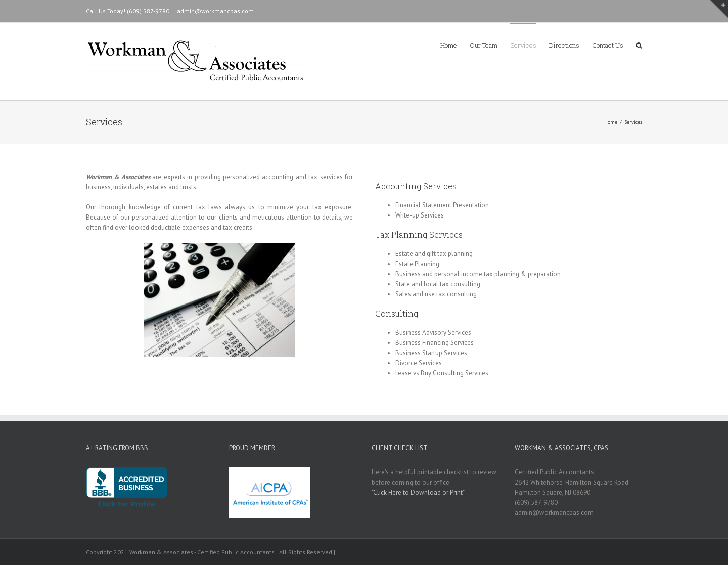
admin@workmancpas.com (215, 11)
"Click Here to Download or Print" (418, 492)
